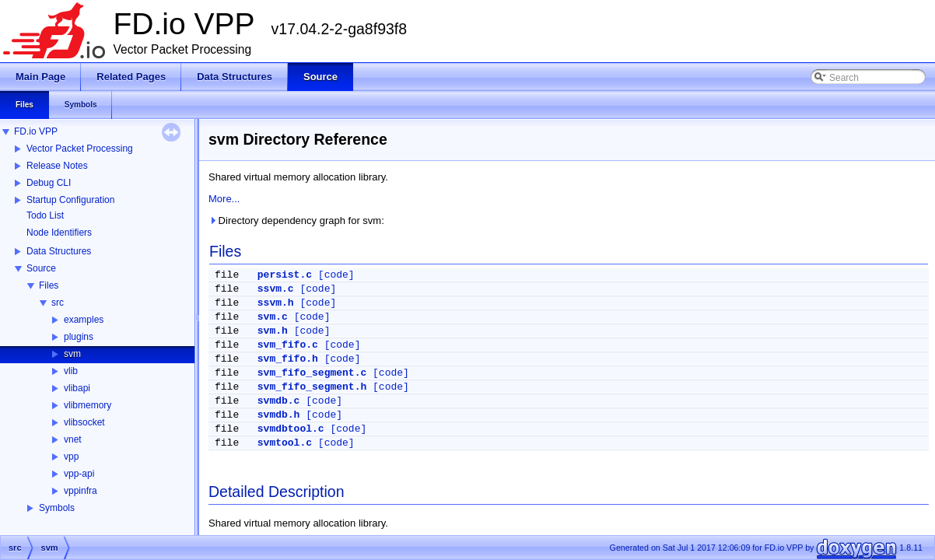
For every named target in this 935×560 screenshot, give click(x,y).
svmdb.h (279, 415)
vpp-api (79, 474)
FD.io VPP (36, 131)
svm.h (273, 331)
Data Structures (59, 251)
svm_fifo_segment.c (312, 373)
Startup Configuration (70, 200)
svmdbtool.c (291, 429)
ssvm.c (276, 289)
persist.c (285, 275)
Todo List (45, 215)
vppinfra (81, 491)
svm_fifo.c (288, 345)
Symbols (57, 508)
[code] (336, 275)
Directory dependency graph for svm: (296, 220)
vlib (71, 371)
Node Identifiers (59, 233)
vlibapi (77, 388)
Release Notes (57, 166)
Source (41, 268)
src (58, 303)
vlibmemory (88, 405)
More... (224, 199)
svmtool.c (285, 443)
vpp (71, 457)
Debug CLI (49, 183)
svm (72, 354)
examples (84, 320)
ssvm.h (276, 303)
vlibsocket (84, 422)
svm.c (273, 317)
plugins (79, 337)
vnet (73, 439)
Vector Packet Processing (80, 149)
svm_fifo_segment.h (312, 387)
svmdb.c (279, 401)
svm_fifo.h (288, 359)
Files (49, 285)
